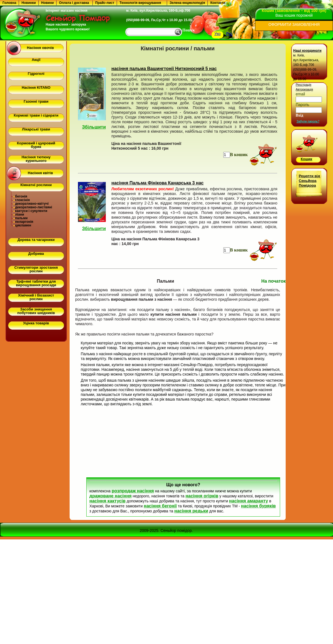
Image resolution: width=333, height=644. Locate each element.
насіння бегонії (160, 506)
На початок (273, 281)
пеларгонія (24, 222)
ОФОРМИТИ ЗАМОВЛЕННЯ (294, 24)
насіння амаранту (249, 501)
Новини (47, 3)
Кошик (306, 159)
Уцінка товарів (36, 323)
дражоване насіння (111, 496)
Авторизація (304, 89)
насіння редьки (191, 511)
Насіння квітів (40, 173)
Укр (217, 34)
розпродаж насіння (133, 491)
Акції (36, 60)
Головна (9, 3)
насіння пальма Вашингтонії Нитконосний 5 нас (164, 69)
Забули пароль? (308, 121)
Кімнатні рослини (36, 185)
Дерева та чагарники (36, 240)
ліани (19, 214)
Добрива (36, 254)
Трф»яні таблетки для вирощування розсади (36, 283)
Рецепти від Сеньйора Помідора (309, 181)
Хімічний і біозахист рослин (36, 297)
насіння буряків (259, 506)
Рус (229, 34)
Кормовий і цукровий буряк (36, 145)
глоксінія (22, 200)
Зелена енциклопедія (187, 3)
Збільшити (94, 127)
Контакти (218, 3)
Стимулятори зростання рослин (36, 269)
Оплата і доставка (74, 3)
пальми (21, 218)
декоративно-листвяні (34, 207)
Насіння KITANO (36, 87)
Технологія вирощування (140, 3)
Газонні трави (36, 101)
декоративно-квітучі (32, 204)
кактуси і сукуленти (31, 211)
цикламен (23, 225)
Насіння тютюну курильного (36, 159)
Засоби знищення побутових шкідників (36, 311)
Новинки (29, 3)
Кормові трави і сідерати (36, 115)
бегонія (21, 196)
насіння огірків (202, 496)
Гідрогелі (36, 74)
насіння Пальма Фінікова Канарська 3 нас (157, 183)
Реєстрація (303, 85)
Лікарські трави (36, 129)
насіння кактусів (107, 501)
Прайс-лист (105, 3)
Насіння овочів (41, 48)
